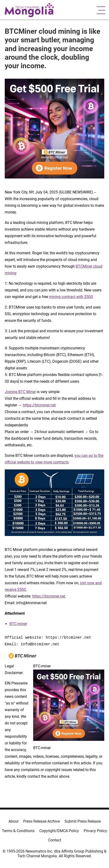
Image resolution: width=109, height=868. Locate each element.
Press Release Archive (41, 821)
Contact (55, 840)
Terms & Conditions (18, 831)
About (14, 821)
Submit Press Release (83, 821)
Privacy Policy (95, 831)
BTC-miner (18, 624)
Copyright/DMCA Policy (59, 831)
